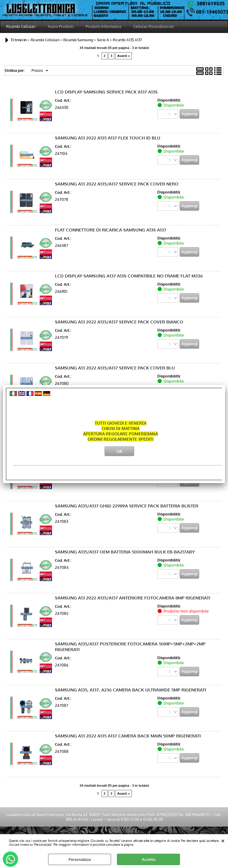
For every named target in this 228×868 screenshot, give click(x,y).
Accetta (149, 859)
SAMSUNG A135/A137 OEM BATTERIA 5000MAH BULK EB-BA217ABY (125, 552)
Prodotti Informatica (103, 26)
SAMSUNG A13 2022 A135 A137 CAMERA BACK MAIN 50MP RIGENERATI (128, 736)
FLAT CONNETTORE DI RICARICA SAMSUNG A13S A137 (111, 230)
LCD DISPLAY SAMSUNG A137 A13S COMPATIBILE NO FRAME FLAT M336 (129, 276)
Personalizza (80, 859)
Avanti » (123, 56)
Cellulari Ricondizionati (154, 26)
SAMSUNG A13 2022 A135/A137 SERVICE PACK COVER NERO (117, 184)
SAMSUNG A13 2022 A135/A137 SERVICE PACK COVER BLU (115, 368)
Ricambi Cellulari (21, 26)
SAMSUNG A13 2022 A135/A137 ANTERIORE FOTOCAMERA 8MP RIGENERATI (133, 598)
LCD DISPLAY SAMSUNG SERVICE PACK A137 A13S (106, 92)
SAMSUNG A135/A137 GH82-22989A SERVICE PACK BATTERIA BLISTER (127, 506)
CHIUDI (223, 840)
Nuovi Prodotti (61, 26)
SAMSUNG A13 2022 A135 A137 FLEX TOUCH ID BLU (108, 138)
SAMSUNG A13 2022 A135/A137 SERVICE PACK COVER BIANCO (119, 322)
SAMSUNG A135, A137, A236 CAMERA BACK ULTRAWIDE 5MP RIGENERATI (130, 690)
